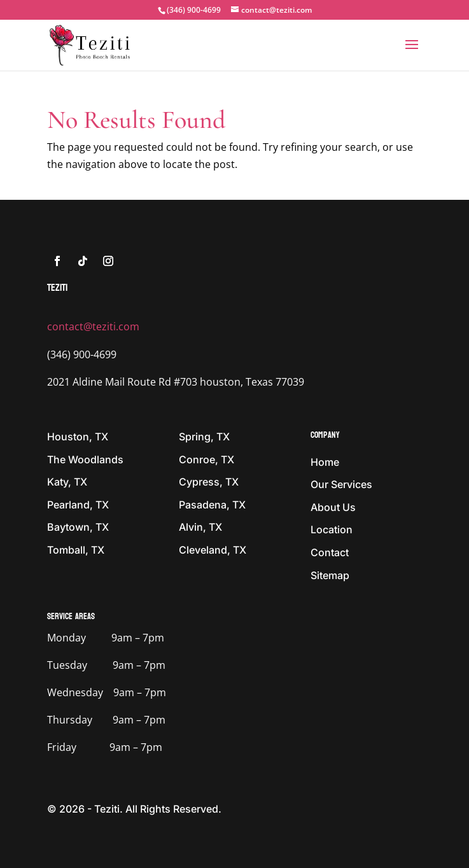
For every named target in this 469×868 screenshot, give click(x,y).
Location (332, 529)
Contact (330, 552)
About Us (333, 507)
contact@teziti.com (93, 326)
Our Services (341, 484)
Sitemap (330, 575)
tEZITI (57, 287)
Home (325, 462)
